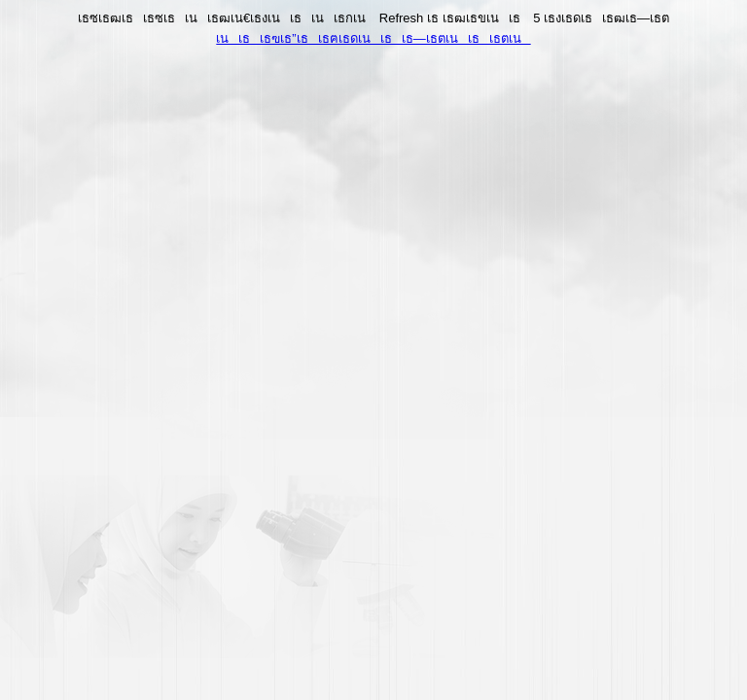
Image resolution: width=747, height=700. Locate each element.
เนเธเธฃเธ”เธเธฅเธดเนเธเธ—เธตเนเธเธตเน (373, 38)
